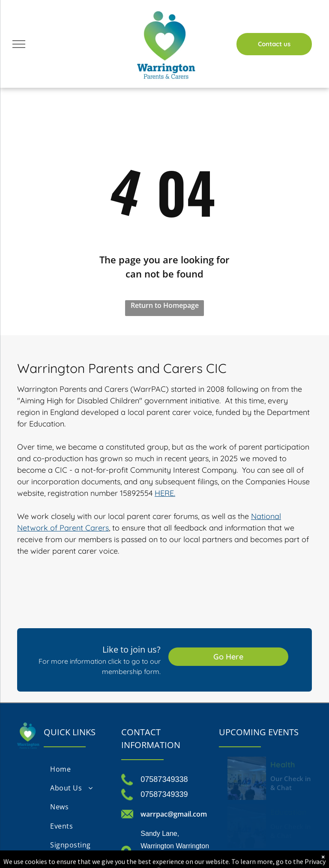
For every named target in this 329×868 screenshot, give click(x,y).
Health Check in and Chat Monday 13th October (287, 764)
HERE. (165, 493)
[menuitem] (78, 769)
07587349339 (164, 794)
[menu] (19, 44)
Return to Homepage (165, 305)
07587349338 (164, 779)
